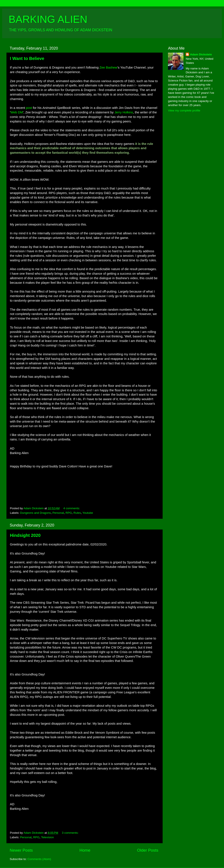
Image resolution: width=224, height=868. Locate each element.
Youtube (88, 513)
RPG (69, 513)
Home (85, 850)
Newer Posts (21, 850)
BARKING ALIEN (48, 19)
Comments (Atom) (39, 859)
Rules (77, 513)
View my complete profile (184, 110)
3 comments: (71, 833)
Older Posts (148, 850)
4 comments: (72, 508)
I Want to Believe (27, 58)
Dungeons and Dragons (35, 513)
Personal (58, 513)
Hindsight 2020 (25, 535)
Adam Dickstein (201, 54)
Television (47, 837)
